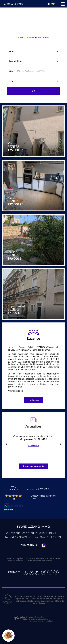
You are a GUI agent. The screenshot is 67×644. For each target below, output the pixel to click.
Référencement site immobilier (41, 621)
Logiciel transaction (37, 617)
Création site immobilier (38, 619)
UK (53, 4)
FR (48, 4)
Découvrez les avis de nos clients (44, 497)
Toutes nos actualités (33, 466)
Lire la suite (33, 400)
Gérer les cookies (15, 561)
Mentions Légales (15, 558)
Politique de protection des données (43, 558)
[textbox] (38, 71)
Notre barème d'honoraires (40, 561)
